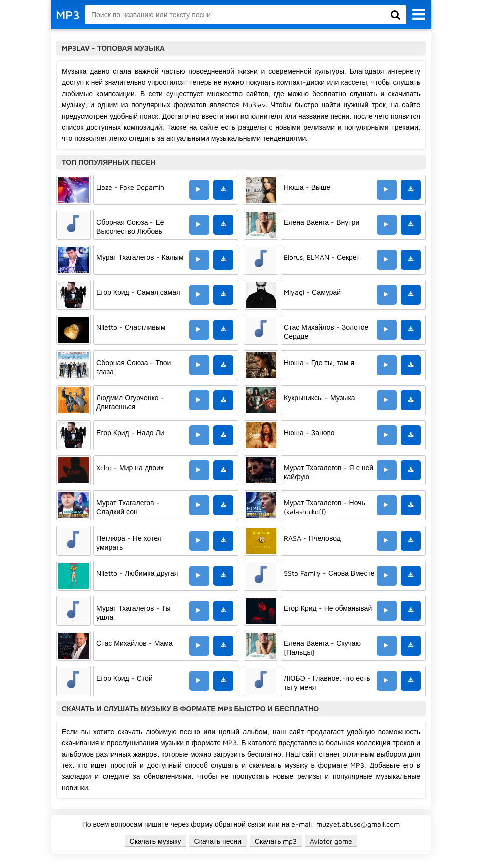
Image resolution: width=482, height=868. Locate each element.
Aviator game (331, 841)
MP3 (68, 15)
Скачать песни (218, 841)
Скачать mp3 (276, 841)
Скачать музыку (156, 841)
